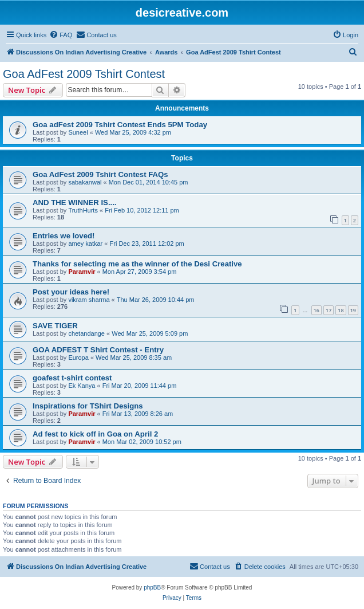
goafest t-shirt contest (72, 378)
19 (353, 310)
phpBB (152, 588)
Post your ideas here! (71, 292)
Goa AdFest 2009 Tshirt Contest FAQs (100, 174)
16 (316, 310)
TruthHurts (83, 210)
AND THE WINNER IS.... (75, 203)
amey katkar (85, 243)
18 (341, 310)
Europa (78, 357)
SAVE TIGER (55, 326)
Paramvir (82, 272)
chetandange (86, 333)
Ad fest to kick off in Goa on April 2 (95, 434)
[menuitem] (61, 35)
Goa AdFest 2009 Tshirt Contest (84, 74)
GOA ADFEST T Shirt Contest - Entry (98, 350)
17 (329, 310)
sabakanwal (85, 182)
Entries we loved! (64, 236)
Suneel (78, 132)
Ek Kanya (82, 386)
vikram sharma (89, 300)
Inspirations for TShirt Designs (88, 406)
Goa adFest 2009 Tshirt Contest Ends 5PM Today (120, 125)
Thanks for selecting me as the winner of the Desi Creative (137, 264)
